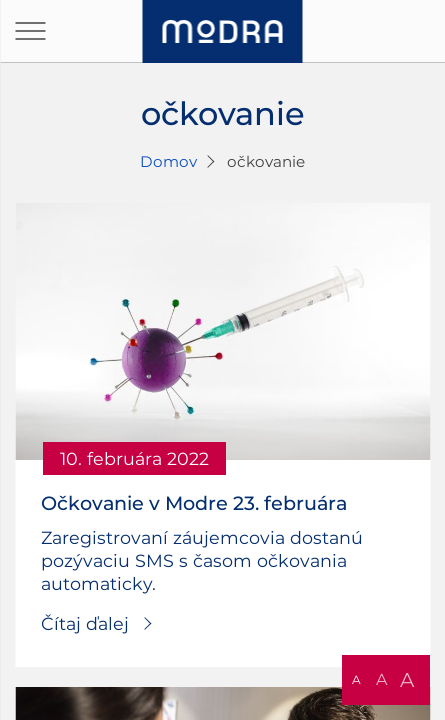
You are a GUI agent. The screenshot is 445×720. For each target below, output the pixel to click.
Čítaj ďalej (85, 623)
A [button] (356, 679)
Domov (168, 161)
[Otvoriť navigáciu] (30, 31)
